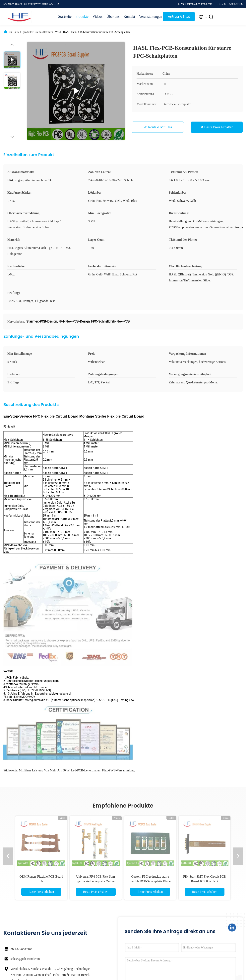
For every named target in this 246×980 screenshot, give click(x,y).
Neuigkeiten (176, 908)
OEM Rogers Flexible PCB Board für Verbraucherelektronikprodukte (41, 713)
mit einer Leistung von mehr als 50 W (44, 602)
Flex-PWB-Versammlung (118, 602)
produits (28, 32)
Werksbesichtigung (148, 908)
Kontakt (129, 17)
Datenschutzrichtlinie (37, 960)
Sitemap (142, 922)
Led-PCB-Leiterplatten (86, 602)
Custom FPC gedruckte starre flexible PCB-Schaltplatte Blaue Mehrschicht (150, 713)
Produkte (82, 17)
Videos (97, 17)
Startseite (65, 17)
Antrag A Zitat (179, 16)
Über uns (113, 17)
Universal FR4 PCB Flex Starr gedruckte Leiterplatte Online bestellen (96, 713)
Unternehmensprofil (149, 901)
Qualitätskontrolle (148, 915)
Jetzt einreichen (151, 833)
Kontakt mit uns (160, 127)
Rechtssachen (177, 901)
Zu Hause (14, 32)
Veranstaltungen (149, 17)
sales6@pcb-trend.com (25, 790)
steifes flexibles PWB (48, 32)
